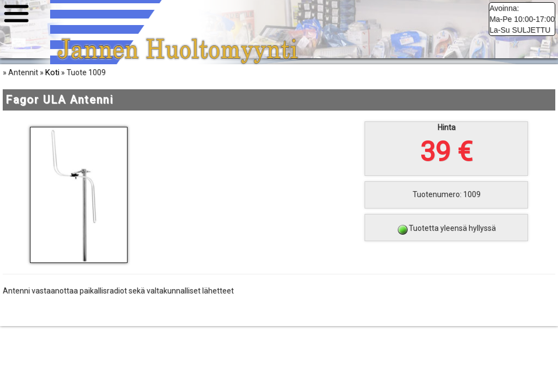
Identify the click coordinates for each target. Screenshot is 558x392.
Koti (52, 82)
